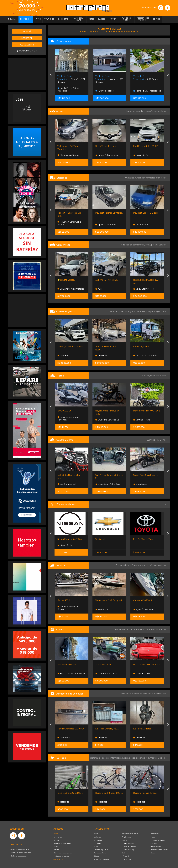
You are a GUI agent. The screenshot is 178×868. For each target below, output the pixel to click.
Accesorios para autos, (132, 694)
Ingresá (27, 31)
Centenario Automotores (71, 289)
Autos (96, 834)
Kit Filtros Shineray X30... (107, 729)
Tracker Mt (100, 539)
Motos (96, 847)
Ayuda (56, 847)
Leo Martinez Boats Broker (68, 608)
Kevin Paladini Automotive (71, 674)
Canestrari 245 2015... (143, 600)
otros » (163, 758)
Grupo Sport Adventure (108, 484)
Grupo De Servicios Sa (107, 420)
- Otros (152, 853)
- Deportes (154, 843)
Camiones (97, 843)
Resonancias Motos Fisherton (68, 418)
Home (56, 834)
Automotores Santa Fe (108, 674)
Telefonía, (94, 758)
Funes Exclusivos (143, 674)
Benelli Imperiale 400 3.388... (147, 411)
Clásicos (97, 856)
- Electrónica (126, 859)
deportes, (141, 758)
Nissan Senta (141, 155)
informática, (116, 758)
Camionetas (98, 840)
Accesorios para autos (102, 859)
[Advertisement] (27, 74)
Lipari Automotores (106, 225)
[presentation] (51, 75)
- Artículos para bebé (157, 840)
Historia (56, 850)
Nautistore (102, 609)
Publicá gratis (27, 45)
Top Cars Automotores (145, 356)
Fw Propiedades (104, 91)
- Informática (155, 834)
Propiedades (126, 837)
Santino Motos (141, 420)
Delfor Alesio (141, 225)
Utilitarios (97, 837)
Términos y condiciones (62, 843)
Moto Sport (140, 484)
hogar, (126, 758)
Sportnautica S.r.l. (67, 484)
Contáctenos (58, 859)
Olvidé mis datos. (27, 51)
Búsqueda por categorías (63, 853)
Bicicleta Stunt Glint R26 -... (70, 793)
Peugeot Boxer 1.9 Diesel (146, 213)
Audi (99, 289)
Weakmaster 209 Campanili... (109, 600)
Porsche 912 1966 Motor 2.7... (147, 665)
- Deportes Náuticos (129, 847)
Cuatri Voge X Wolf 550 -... (146, 475)
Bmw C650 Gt (64, 411)
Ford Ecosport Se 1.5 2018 (146, 146)
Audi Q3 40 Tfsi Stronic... (107, 280)
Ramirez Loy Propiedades (147, 91)
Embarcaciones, (123, 565)
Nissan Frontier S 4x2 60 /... (70, 539)
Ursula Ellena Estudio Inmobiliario (69, 90)
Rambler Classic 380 (67, 665)
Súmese (56, 840)
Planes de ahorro (100, 853)
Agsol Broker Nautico (145, 609)
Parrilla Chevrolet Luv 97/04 (71, 729)
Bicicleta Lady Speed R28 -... (109, 793)
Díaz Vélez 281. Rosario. (71, 79)
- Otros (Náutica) (128, 850)
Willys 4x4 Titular (103, 665)
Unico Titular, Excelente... (107, 146)
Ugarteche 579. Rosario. (110, 79)
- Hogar (153, 837)
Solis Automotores (143, 289)
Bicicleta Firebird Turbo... (145, 793)
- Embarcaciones (128, 843)
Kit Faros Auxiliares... (143, 729)
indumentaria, (153, 758)
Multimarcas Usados (68, 155)
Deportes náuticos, (141, 565)
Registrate (27, 38)
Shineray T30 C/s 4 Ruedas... (71, 347)
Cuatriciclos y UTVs (101, 850)
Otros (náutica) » (158, 565)
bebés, (133, 758)
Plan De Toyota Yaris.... (144, 539)
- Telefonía (126, 856)
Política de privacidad (61, 856)
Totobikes (63, 802)
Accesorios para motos (154, 694)
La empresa (58, 837)
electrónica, (105, 758)
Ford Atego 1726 (141, 347)
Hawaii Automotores (106, 155)
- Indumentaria (155, 847)
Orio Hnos (63, 356)
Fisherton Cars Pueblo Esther (69, 223)
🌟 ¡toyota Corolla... (66, 280)
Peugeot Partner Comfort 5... (109, 213)
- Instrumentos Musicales (159, 850)
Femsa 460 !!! (64, 600)
